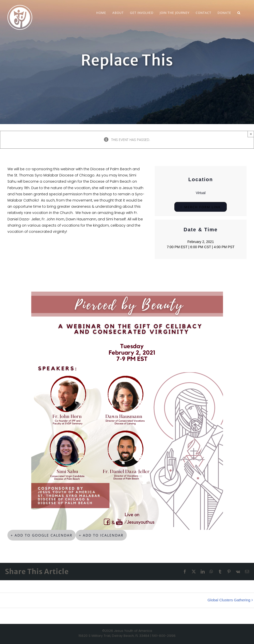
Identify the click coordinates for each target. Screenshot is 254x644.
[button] (239, 13)
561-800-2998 (164, 636)
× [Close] (251, 134)
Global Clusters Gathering (229, 600)
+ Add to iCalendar (101, 535)
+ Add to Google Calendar (42, 535)
